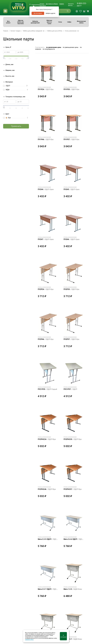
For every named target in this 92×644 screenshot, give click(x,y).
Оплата (42, 4)
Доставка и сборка (52, 4)
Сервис (62, 4)
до (19, 52)
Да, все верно (38, 13)
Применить (16, 126)
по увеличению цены (54, 47)
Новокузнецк (35, 5)
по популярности (49, 49)
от (5, 52)
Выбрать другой (50, 13)
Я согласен (63, 636)
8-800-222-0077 (82, 5)
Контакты (43, 5)
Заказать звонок (71, 5)
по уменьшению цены (71, 47)
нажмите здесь (29, 640)
